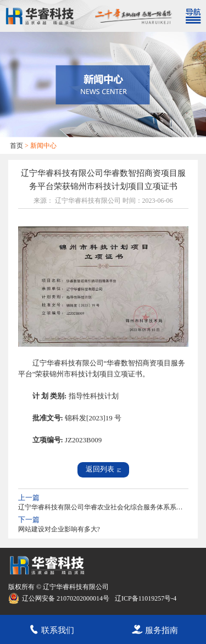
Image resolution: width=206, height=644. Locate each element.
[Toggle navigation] (193, 16)
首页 (16, 146)
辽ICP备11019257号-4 (146, 598)
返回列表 (103, 469)
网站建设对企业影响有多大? (59, 529)
